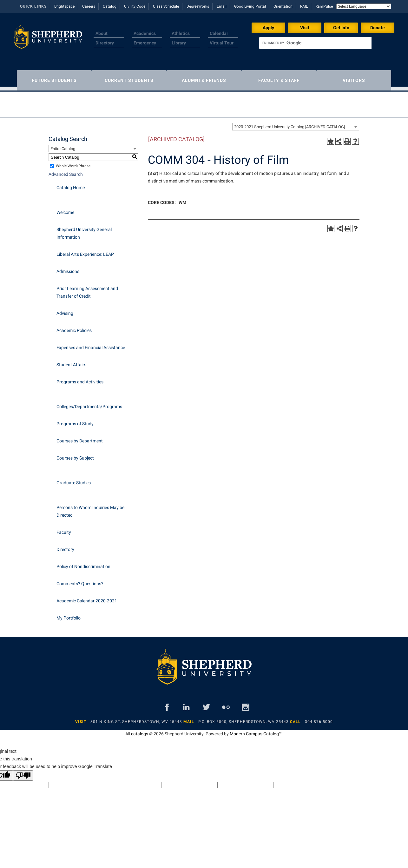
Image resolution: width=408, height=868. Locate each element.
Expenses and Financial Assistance (91, 344)
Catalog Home (71, 184)
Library (179, 43)
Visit (305, 28)
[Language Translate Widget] (364, 6)
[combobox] (296, 123)
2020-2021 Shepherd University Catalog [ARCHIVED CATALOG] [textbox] (290, 124)
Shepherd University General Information (84, 230)
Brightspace (64, 6)
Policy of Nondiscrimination (83, 563)
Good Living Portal (250, 6)
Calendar (219, 33)
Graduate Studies (74, 480)
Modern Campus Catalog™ (256, 731)
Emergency (145, 43)
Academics (145, 33)
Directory (105, 43)
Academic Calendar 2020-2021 (87, 598)
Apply (268, 28)
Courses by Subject (75, 455)
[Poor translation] (23, 772)
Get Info (341, 28)
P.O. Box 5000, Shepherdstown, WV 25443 (243, 719)
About (102, 33)
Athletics (181, 33)
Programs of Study (75, 421)
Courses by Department (80, 438)
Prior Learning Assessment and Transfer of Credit (87, 289)
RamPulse (324, 6)
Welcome (65, 209)
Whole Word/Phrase (73, 163)
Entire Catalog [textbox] (63, 146)
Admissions (68, 268)
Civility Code (135, 6)
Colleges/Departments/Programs (89, 403)
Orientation (283, 6)
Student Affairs (71, 361)
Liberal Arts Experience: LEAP (85, 251)
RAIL (304, 6)
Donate (378, 28)
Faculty (64, 529)
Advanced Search (66, 171)
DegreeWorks (198, 6)
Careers (89, 6)
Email (222, 6)
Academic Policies (74, 327)
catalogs (140, 731)
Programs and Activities (80, 379)
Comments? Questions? (80, 580)
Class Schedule (166, 6)
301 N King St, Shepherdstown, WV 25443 (136, 719)
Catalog (110, 6)
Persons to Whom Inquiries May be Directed (90, 508)
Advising (65, 310)
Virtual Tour (222, 43)
